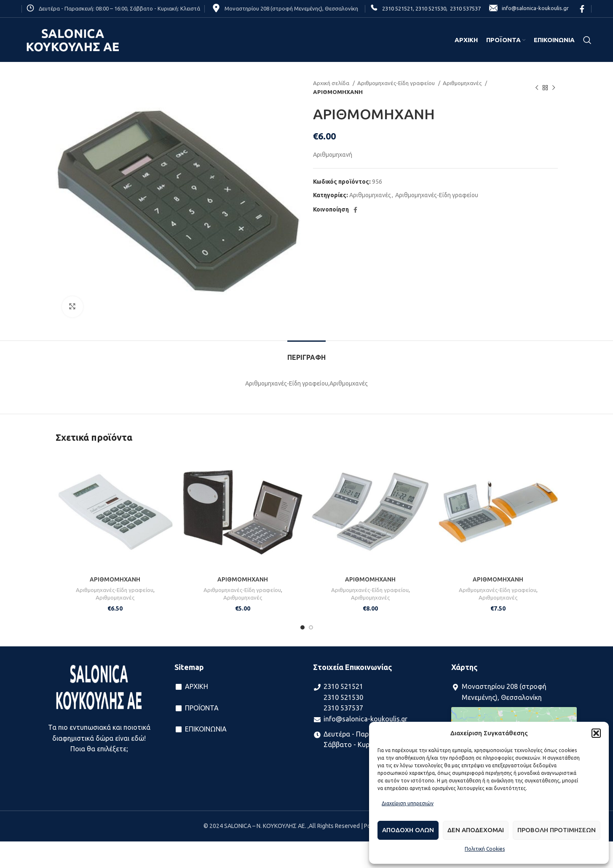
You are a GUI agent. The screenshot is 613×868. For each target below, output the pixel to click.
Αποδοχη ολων (408, 830)
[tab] (306, 353)
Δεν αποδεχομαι (476, 830)
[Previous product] (537, 88)
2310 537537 (464, 8)
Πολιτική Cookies (485, 849)
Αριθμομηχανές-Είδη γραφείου (397, 83)
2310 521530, (431, 8)
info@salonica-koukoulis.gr (529, 9)
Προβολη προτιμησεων (557, 830)
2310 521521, (398, 8)
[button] (596, 733)
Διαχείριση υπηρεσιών (408, 803)
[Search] (587, 40)
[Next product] (554, 88)
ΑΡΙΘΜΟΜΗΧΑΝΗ (115, 579)
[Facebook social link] (582, 9)
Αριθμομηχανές (463, 83)
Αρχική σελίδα (332, 83)
